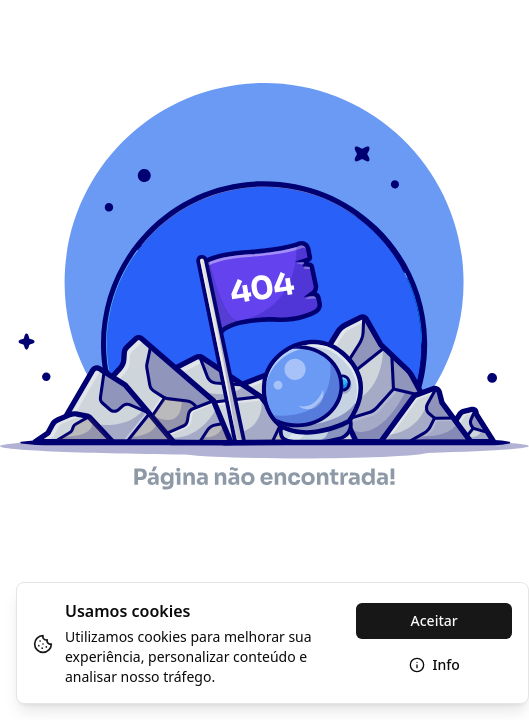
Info (434, 664)
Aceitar (434, 620)
